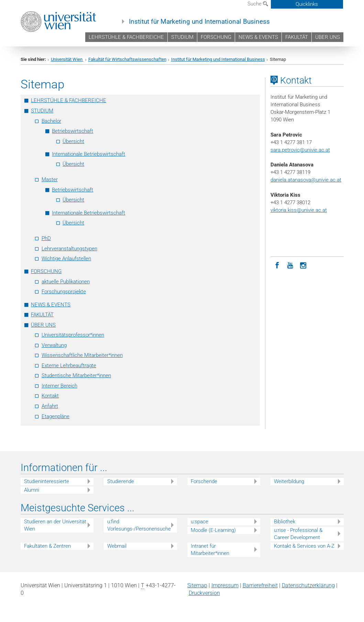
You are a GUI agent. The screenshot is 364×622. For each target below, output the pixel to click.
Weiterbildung (289, 481)
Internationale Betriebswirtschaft (89, 154)
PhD (46, 238)
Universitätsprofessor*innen (73, 335)
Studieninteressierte (47, 481)
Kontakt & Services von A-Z (304, 546)
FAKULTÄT (297, 37)
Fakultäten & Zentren (47, 546)
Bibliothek (285, 522)
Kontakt (50, 396)
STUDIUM (182, 37)
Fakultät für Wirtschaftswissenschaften (127, 59)
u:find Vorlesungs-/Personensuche (139, 525)
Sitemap (197, 585)
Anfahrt (50, 406)
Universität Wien (67, 59)
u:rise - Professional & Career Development (298, 534)
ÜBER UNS (328, 37)
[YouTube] (290, 265)
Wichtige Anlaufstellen (66, 259)
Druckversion (204, 593)
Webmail (117, 546)
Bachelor (51, 121)
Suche (258, 4)
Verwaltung (54, 345)
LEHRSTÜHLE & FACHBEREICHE (126, 37)
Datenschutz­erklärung (308, 585)
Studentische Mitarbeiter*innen (76, 375)
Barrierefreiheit (260, 585)
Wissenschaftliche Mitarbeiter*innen (82, 355)
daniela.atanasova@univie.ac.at (306, 180)
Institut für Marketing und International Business (199, 22)
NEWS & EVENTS (258, 37)
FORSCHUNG (216, 37)
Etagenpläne (56, 416)
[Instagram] (303, 265)
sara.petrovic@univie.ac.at (300, 150)
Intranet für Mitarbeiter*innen (210, 550)
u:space (200, 522)
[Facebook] (277, 265)
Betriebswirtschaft (73, 131)
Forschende (204, 481)
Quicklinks (307, 4)
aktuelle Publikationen (66, 282)
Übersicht (73, 141)
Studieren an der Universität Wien (55, 525)
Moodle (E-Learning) (213, 530)
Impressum (225, 585)
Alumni (32, 490)
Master (50, 179)
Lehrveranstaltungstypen (69, 249)
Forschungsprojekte (64, 292)
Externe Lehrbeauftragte (69, 365)
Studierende (121, 481)
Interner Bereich (59, 386)
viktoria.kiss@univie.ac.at (299, 210)
